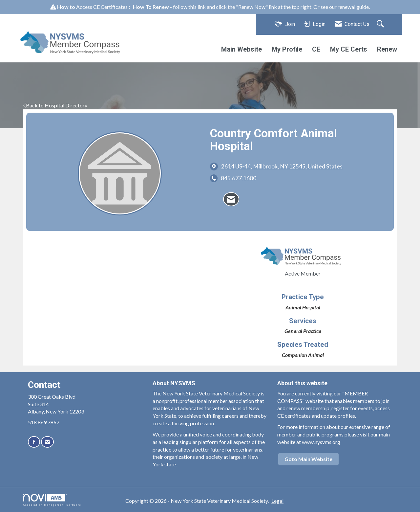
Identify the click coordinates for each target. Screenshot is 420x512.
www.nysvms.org (321, 442)
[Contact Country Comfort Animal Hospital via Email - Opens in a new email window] (231, 199)
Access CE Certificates (102, 7)
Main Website (241, 49)
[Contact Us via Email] (47, 442)
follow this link (189, 7)
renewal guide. (354, 7)
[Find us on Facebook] (34, 442)
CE (316, 49)
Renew (387, 49)
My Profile (287, 49)
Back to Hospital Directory (55, 105)
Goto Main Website (308, 459)
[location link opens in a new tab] (282, 166)
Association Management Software (52, 500)
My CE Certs (349, 49)
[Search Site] (381, 24)
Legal (277, 501)
